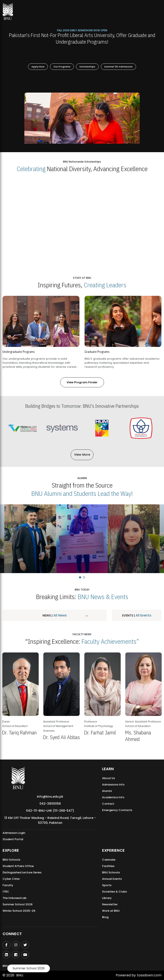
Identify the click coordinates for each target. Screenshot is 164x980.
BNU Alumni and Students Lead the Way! (82, 493)
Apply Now (38, 67)
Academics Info (113, 797)
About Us (108, 778)
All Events (143, 615)
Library (107, 898)
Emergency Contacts (117, 810)
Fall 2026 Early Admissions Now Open (82, 30)
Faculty (8, 885)
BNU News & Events (103, 597)
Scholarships (87, 67)
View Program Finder (82, 382)
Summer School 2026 (29, 968)
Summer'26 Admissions (118, 67)
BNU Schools (11, 860)
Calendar (109, 860)
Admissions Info (113, 785)
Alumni (107, 791)
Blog (105, 917)
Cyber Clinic (11, 879)
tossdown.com (149, 975)
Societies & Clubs (114, 892)
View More (82, 455)
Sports (107, 885)
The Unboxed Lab (15, 898)
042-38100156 (50, 804)
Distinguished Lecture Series (22, 872)
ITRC (6, 892)
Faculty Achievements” (110, 641)
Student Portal (13, 839)
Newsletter (110, 904)
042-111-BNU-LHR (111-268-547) (50, 811)
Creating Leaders (105, 285)
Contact (108, 804)
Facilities (108, 866)
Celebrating (31, 169)
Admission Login (14, 833)
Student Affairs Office (18, 866)
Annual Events (112, 879)
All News (60, 615)
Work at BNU (111, 911)
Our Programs (62, 67)
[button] (80, 577)
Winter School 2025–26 (19, 911)
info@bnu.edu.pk (50, 797)
